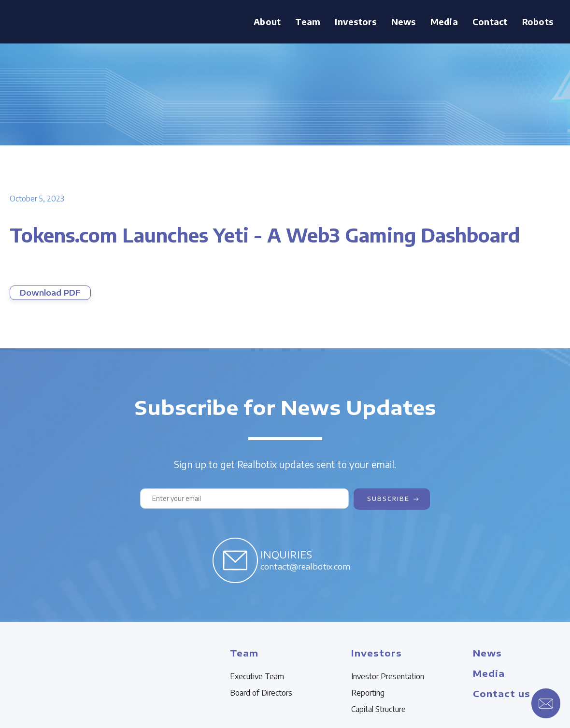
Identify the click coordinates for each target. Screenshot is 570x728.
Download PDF (50, 293)
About (267, 21)
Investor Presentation (388, 676)
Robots (538, 21)
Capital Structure (378, 709)
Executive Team (257, 676)
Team (308, 21)
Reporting (368, 693)
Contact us (502, 693)
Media (444, 21)
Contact (490, 21)
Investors (356, 21)
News (404, 21)
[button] (308, 22)
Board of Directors (261, 693)
